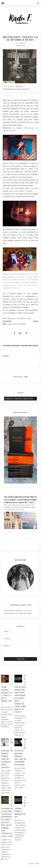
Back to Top (34, 864)
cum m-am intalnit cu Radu (20, 191)
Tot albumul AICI (24, 318)
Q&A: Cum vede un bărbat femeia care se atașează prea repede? (7, 754)
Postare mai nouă (11, 345)
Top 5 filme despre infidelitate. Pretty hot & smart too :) (7, 690)
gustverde (20, 43)
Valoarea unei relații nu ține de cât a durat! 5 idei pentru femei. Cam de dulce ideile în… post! (20, 500)
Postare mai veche (29, 345)
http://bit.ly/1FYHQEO (17, 324)
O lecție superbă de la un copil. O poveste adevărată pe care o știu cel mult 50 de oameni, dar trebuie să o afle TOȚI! (7, 817)
